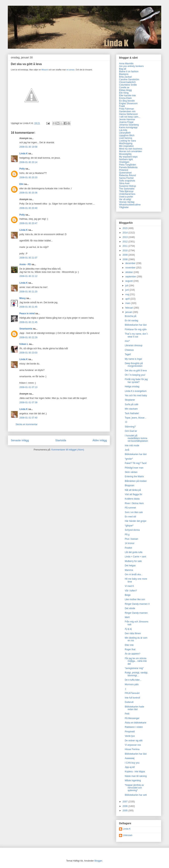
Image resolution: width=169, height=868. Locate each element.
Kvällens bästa (132, 499)
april (128, 299)
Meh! (127, 617)
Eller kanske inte (127, 95)
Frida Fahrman (127, 109)
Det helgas (130, 566)
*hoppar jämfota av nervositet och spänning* (134, 788)
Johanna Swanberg (129, 125)
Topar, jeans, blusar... (135, 418)
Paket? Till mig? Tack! (136, 463)
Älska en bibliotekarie (135, 723)
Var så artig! (125, 199)
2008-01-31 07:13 (28, 387)
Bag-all (123, 69)
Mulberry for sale (133, 561)
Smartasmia (26, 329)
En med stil (130, 517)
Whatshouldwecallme (130, 205)
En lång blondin (127, 101)
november (131, 268)
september (131, 277)
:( (125, 689)
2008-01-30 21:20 (28, 292)
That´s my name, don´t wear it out (136, 335)
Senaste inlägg (20, 440)
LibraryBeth (125, 133)
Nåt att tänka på (133, 490)
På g (127, 535)
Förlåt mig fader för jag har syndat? (136, 381)
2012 (126, 242)
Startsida (61, 440)
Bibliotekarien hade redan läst (134, 708)
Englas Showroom (128, 103)
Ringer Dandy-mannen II (137, 604)
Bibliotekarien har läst (136, 325)
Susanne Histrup (128, 186)
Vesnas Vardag (127, 202)
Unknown (128, 835)
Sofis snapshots (127, 181)
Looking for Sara (127, 141)
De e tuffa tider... (133, 680)
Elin (21, 184)
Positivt (128, 548)
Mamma (129, 570)
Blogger (98, 861)
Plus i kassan (131, 539)
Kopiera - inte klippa (135, 772)
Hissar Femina (132, 749)
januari (129, 312)
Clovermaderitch (127, 82)
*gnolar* (129, 459)
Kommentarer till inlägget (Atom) (68, 450)
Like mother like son (135, 599)
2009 (126, 255)
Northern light (126, 159)
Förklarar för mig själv (136, 329)
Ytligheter (124, 207)
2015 (126, 228)
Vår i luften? (131, 591)
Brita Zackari (125, 77)
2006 (126, 806)
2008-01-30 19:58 (28, 147)
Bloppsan (130, 485)
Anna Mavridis (126, 64)
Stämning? (130, 427)
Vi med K (129, 586)
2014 (126, 233)
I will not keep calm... (130, 117)
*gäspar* (129, 526)
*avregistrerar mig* (134, 668)
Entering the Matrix (134, 477)
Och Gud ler (131, 431)
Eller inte (129, 645)
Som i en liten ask (134, 512)
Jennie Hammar (127, 119)
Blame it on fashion (129, 72)
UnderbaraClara (127, 194)
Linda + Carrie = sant (135, 557)
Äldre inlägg (100, 440)
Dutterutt (129, 702)
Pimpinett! (130, 732)
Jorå (127, 450)
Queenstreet (125, 173)
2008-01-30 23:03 (28, 353)
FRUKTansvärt (132, 693)
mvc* (127, 341)
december (131, 263)
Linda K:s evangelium (136, 391)
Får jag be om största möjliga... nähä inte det (136, 661)
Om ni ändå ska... (134, 574)
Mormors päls (132, 684)
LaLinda (123, 130)
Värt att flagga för (133, 494)
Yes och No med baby (136, 395)
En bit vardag (131, 321)
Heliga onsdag (132, 387)
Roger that (130, 649)
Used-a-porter (126, 197)
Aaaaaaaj (130, 758)
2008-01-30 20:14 (28, 162)
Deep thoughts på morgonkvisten (134, 365)
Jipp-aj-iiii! (130, 767)
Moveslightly (125, 154)
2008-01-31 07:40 (28, 418)
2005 (126, 811)
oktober (129, 272)
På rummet (130, 508)
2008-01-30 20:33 (28, 177)
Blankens (124, 74)
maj (128, 294)
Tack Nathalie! (132, 413)
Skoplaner (130, 400)
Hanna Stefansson (128, 114)
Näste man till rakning (136, 776)
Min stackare (131, 409)
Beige (128, 595)
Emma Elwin (125, 98)
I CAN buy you (132, 763)
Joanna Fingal (126, 122)
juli (127, 286)
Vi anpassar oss (133, 745)
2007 (126, 802)
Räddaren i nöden (134, 727)
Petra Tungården (128, 165)
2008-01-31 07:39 (28, 403)
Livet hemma (126, 138)
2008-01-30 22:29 (28, 337)
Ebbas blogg (125, 90)
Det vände (130, 608)
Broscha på (131, 316)
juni (127, 290)
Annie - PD (25, 264)
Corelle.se (124, 88)
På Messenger (132, 718)
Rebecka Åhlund (127, 175)
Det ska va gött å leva (136, 371)
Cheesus (129, 350)
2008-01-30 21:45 (28, 307)
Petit (127, 714)
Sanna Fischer (126, 178)
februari (130, 308)
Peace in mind (27, 313)
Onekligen (124, 162)
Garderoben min (127, 111)
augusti (129, 281)
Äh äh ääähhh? (132, 654)
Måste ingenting (133, 780)
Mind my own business (131, 149)
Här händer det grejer (136, 521)
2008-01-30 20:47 (28, 223)
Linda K (24, 154)
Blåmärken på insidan (136, 481)
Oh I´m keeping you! (135, 375)
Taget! (128, 354)
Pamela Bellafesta (128, 167)
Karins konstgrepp (128, 127)
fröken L (24, 344)
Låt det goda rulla (134, 552)
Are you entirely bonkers (131, 66)
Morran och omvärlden (130, 151)
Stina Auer (124, 183)
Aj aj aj (128, 629)
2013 (126, 237)
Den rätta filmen (133, 633)
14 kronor (130, 543)
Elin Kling (124, 93)
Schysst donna (132, 530)
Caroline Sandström (129, 80)
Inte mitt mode (132, 446)
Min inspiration (126, 146)
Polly (22, 169)
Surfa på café (131, 404)
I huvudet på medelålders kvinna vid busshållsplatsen (136, 438)
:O (126, 422)
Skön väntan (131, 472)
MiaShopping (126, 143)
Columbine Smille (128, 85)
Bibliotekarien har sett (136, 795)
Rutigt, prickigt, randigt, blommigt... (136, 674)
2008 (126, 259)
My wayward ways (128, 157)
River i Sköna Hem (134, 503)
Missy (23, 298)
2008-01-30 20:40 (28, 208)
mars (128, 303)
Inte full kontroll (132, 698)
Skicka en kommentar (26, 424)
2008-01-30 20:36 (28, 193)
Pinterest (124, 170)
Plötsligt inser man (134, 468)
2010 (126, 251)
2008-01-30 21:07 (28, 258)
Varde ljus (130, 736)
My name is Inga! (133, 359)
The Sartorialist (127, 189)
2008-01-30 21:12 (28, 276)
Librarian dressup (134, 345)
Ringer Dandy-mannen (136, 613)
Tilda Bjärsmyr (126, 191)
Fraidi (122, 106)
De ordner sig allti (134, 741)
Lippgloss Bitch (127, 135)
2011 (126, 246)
